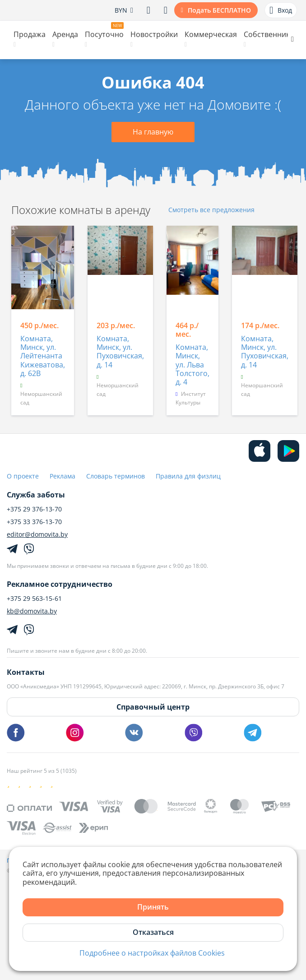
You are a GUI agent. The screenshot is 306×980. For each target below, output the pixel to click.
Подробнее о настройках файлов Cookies (152, 953)
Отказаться (153, 932)
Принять (153, 907)
